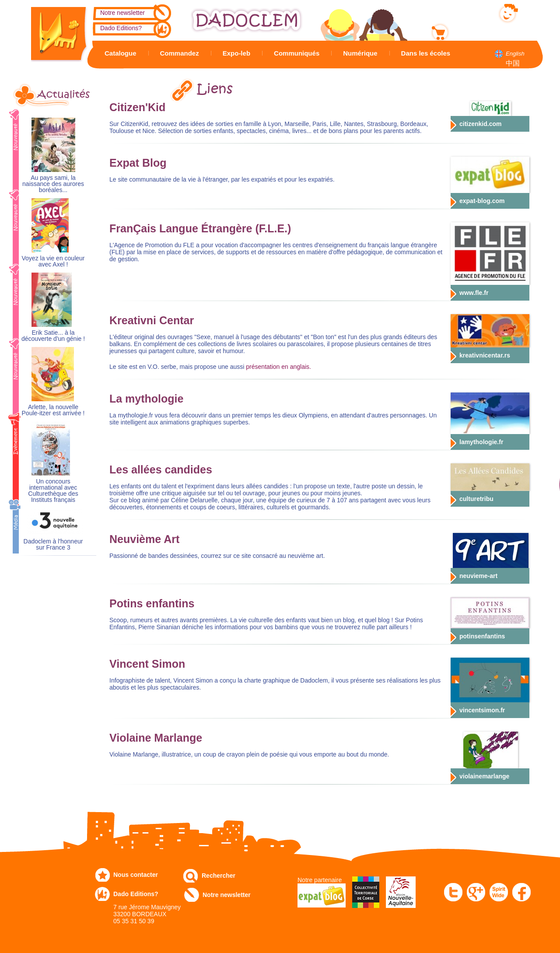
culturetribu (476, 499)
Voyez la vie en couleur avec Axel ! (53, 261)
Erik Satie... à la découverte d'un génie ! (53, 336)
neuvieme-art (478, 576)
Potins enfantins (152, 603)
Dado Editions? (121, 28)
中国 (513, 63)
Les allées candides (161, 469)
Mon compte (470, 12)
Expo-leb (236, 53)
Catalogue (121, 53)
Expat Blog (138, 163)
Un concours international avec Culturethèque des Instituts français (53, 491)
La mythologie (146, 399)
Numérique (360, 53)
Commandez (180, 53)
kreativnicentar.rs (485, 355)
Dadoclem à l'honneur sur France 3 (53, 545)
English (515, 54)
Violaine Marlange (156, 738)
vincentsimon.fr (482, 710)
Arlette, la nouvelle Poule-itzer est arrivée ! (53, 410)
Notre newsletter (122, 13)
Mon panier (468, 30)
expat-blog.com (482, 201)
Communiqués (297, 53)
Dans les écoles (426, 53)
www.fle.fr (474, 293)
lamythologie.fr (481, 442)
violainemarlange (484, 776)
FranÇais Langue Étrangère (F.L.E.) (200, 228)
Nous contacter (136, 875)
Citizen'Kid (137, 107)
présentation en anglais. (278, 367)
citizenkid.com (480, 124)
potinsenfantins (482, 636)
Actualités (63, 95)
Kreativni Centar (152, 320)
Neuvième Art (144, 539)
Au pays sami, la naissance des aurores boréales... (53, 184)
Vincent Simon (147, 664)
